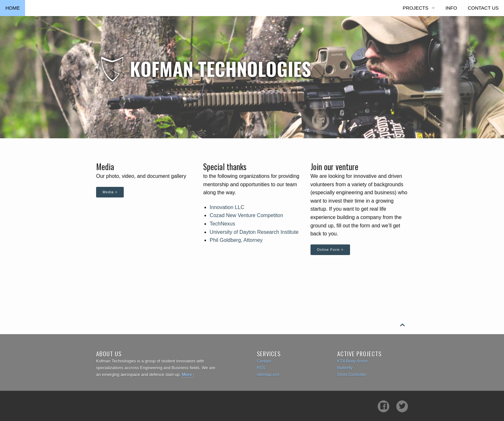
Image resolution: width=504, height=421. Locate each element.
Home (13, 8)
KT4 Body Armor (352, 361)
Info (451, 8)
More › (188, 375)
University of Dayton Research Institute (254, 232)
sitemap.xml (268, 375)
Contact (264, 361)
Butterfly (345, 368)
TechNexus (222, 224)
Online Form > (330, 250)
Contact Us (483, 8)
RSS (261, 368)
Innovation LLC (227, 207)
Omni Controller (352, 375)
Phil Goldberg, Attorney (236, 240)
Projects (416, 8)
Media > (110, 192)
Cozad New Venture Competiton (246, 215)
